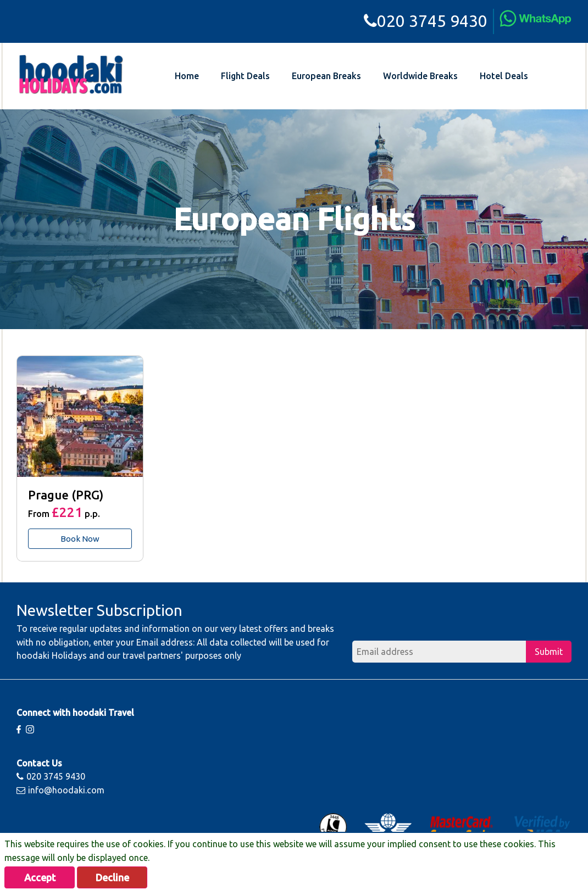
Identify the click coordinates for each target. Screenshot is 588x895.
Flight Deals (245, 76)
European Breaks (326, 76)
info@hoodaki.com (60, 790)
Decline (112, 877)
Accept (40, 877)
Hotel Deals (504, 76)
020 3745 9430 (426, 21)
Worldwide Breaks (420, 76)
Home (187, 76)
